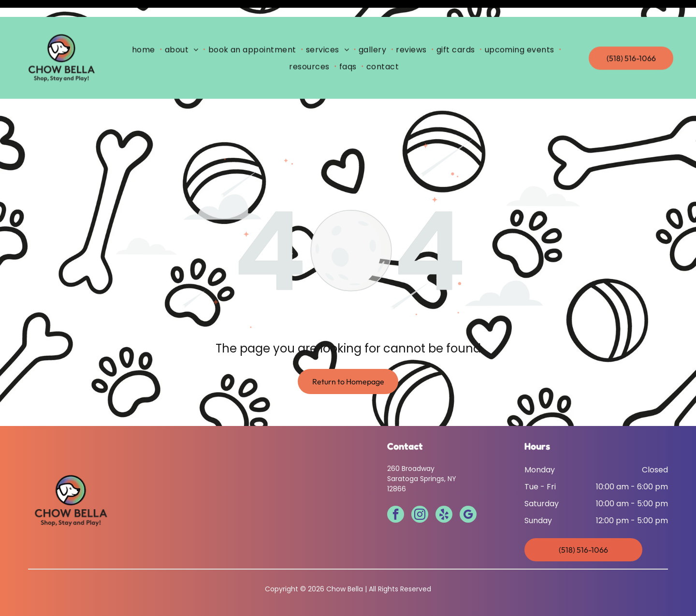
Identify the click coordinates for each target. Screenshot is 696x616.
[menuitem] (145, 32)
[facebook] (396, 491)
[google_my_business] (468, 491)
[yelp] (444, 491)
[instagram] (420, 491)
